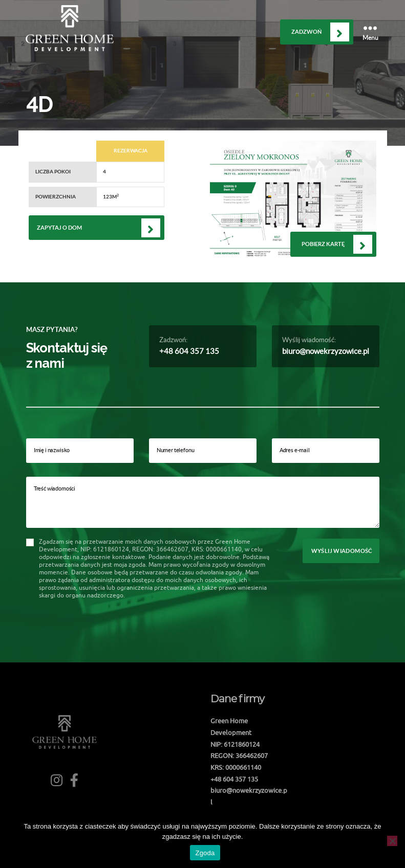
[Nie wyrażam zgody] (392, 841)
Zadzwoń (306, 32)
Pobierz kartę (323, 244)
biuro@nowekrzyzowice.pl (326, 351)
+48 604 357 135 (189, 351)
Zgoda (205, 853)
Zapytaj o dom (59, 228)
